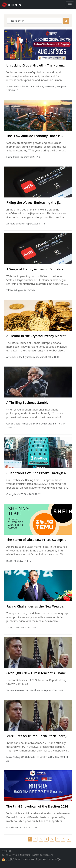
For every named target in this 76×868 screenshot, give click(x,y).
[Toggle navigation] (70, 5)
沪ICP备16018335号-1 (50, 862)
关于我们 (6, 854)
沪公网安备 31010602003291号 (22, 862)
